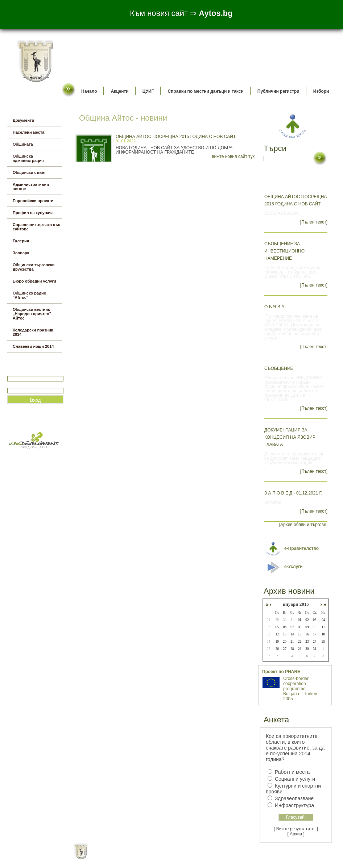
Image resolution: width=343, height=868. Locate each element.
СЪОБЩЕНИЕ (279, 368)
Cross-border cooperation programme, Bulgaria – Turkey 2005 (300, 689)
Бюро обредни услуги (34, 281)
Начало (89, 91)
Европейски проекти (33, 201)
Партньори (178, 857)
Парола (15, 385)
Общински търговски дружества (34, 267)
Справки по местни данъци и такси (205, 91)
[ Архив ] (296, 834)
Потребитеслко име (28, 373)
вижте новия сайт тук (233, 157)
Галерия (21, 241)
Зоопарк (21, 253)
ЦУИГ (148, 91)
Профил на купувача (33, 213)
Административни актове (31, 187)
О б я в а (274, 307)
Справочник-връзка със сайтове (36, 227)
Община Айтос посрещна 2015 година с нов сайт (176, 137)
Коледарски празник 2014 (33, 332)
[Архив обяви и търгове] (303, 525)
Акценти (119, 91)
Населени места (28, 132)
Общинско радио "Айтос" (30, 295)
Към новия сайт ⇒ (181, 13)
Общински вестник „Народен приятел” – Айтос (34, 314)
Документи (23, 120)
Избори (321, 91)
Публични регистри (278, 91)
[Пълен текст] (314, 222)
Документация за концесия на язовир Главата (290, 437)
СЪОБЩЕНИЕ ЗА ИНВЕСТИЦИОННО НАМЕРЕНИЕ (284, 251)
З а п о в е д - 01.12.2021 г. (293, 493)
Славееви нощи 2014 (33, 346)
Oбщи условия (143, 857)
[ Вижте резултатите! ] (296, 829)
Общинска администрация (28, 158)
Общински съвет (29, 172)
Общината (23, 144)
